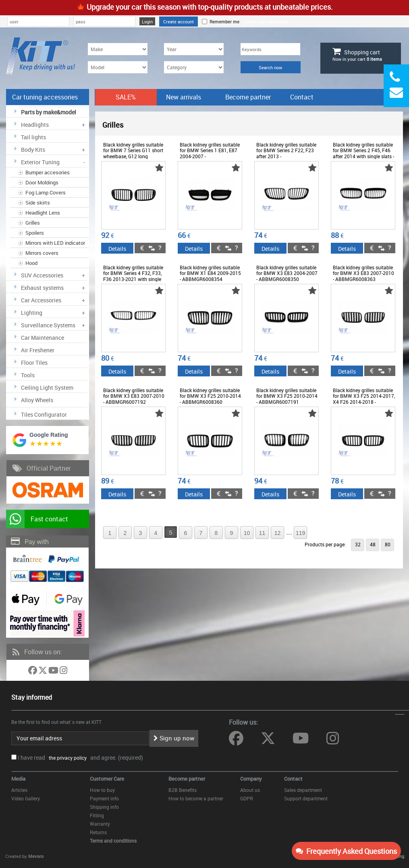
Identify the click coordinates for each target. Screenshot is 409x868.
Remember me (223, 22)
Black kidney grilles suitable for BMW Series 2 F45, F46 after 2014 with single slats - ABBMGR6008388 (363, 153)
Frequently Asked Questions (346, 851)
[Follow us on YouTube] (54, 672)
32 (358, 544)
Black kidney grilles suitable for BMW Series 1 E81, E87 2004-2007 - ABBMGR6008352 (210, 153)
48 (373, 544)
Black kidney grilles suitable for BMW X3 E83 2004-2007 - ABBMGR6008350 (287, 273)
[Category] (194, 67)
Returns (98, 832)
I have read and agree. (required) (80, 757)
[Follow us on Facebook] (33, 672)
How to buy (102, 790)
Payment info (104, 798)
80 (388, 544)
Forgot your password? (266, 22)
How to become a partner (196, 798)
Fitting (97, 815)
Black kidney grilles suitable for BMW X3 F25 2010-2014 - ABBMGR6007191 (287, 396)
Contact (302, 97)
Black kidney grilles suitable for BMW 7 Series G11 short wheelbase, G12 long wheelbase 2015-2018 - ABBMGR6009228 (133, 156)
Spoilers (35, 233)
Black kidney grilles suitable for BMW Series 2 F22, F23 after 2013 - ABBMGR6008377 (286, 153)
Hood (31, 263)
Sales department (303, 790)
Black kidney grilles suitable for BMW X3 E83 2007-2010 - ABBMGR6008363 (363, 273)
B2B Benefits (183, 790)
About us (250, 790)
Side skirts (38, 203)
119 (300, 533)
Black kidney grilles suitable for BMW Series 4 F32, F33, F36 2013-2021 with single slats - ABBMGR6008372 (133, 276)
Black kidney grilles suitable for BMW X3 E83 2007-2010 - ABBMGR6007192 (134, 396)
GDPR (247, 798)
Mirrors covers (42, 253)
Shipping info (104, 807)
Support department (306, 798)
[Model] (118, 67)
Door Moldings (42, 182)
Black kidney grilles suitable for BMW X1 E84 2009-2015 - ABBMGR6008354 (210, 273)
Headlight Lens (43, 213)
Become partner (248, 97)
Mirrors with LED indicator (55, 243)
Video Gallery (26, 798)
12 (278, 533)
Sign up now (174, 738)
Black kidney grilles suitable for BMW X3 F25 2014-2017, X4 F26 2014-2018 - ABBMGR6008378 (364, 399)
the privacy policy (66, 758)
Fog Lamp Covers (46, 192)
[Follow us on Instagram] (63, 672)
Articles (19, 790)
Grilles (33, 223)
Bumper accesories (48, 172)
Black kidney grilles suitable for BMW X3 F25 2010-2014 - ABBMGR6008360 (210, 396)
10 (247, 533)
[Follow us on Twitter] (43, 672)
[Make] (118, 49)
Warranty (100, 824)
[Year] (194, 49)
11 (262, 533)
